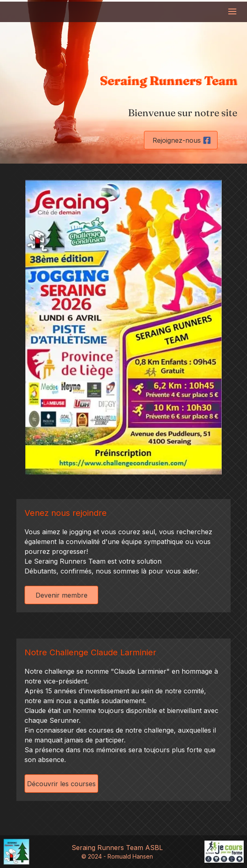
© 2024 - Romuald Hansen (117, 856)
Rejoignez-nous (182, 140)
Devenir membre (62, 595)
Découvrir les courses (61, 784)
